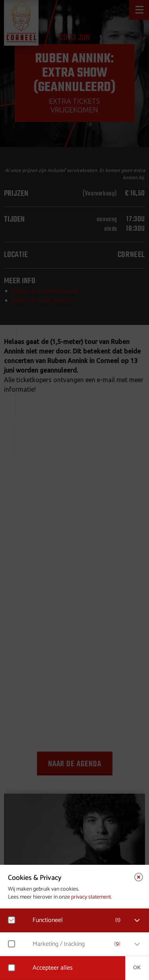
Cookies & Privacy (35, 878)
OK (137, 968)
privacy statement (91, 897)
